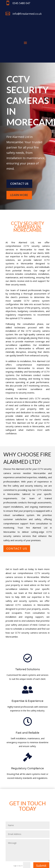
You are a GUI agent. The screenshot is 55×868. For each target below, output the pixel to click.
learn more (19, 195)
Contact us (19, 184)
